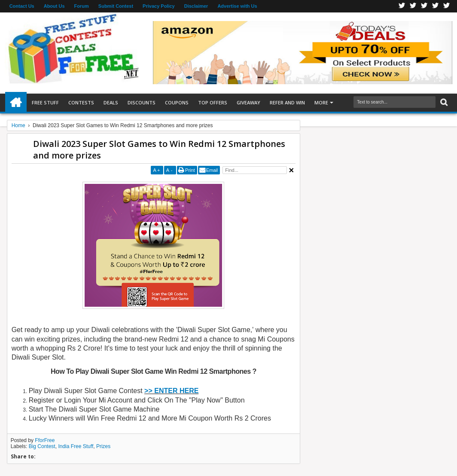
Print (190, 170)
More (321, 102)
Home (16, 103)
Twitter (413, 6)
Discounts (142, 102)
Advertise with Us (237, 6)
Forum (82, 6)
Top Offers (213, 102)
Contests (81, 102)
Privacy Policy (159, 6)
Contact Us (22, 6)
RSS (436, 6)
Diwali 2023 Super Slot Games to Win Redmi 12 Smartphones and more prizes (159, 150)
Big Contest (42, 446)
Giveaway (248, 102)
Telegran (424, 6)
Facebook (402, 6)
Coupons (177, 102)
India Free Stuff (76, 446)
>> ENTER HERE (171, 391)
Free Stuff (45, 102)
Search (443, 102)
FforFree (45, 440)
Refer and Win (287, 102)
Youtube (447, 6)
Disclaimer (196, 6)
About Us (54, 6)
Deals (111, 102)
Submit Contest (116, 6)
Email (212, 170)
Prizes (103, 446)
